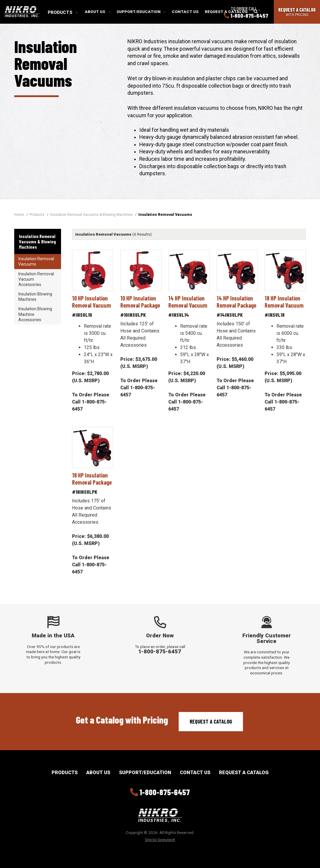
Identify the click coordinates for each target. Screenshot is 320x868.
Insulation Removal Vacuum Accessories (36, 279)
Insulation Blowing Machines (35, 297)
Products (63, 12)
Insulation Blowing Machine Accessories (35, 314)
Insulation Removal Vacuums (36, 261)
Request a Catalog (211, 721)
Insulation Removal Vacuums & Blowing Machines (37, 241)
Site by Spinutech (160, 840)
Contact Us (185, 12)
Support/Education (141, 12)
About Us (98, 12)
